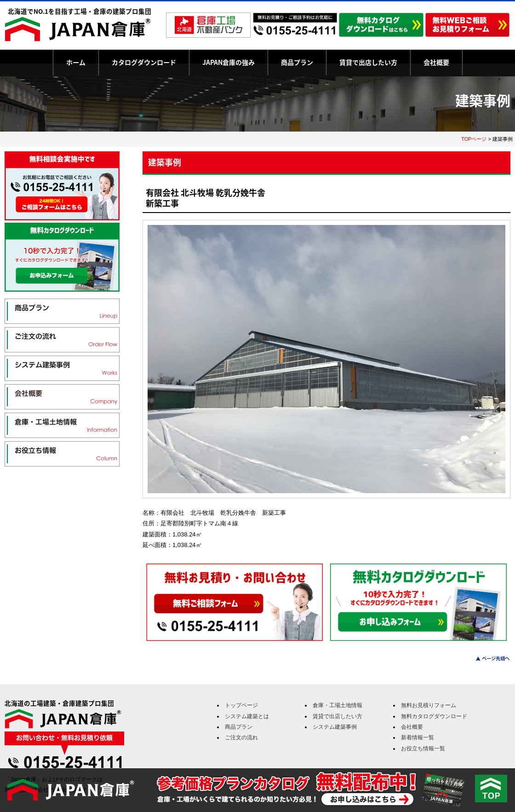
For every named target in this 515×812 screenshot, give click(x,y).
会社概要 (436, 62)
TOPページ (474, 139)
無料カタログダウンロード (434, 716)
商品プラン (297, 62)
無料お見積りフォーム (429, 705)
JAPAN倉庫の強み (229, 62)
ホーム (76, 62)
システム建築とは (247, 716)
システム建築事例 (335, 727)
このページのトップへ (487, 659)
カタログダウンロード (144, 62)
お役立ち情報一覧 (423, 749)
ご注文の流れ (241, 737)
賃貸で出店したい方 (368, 62)
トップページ (241, 705)
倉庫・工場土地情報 (338, 705)
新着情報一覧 (418, 737)
